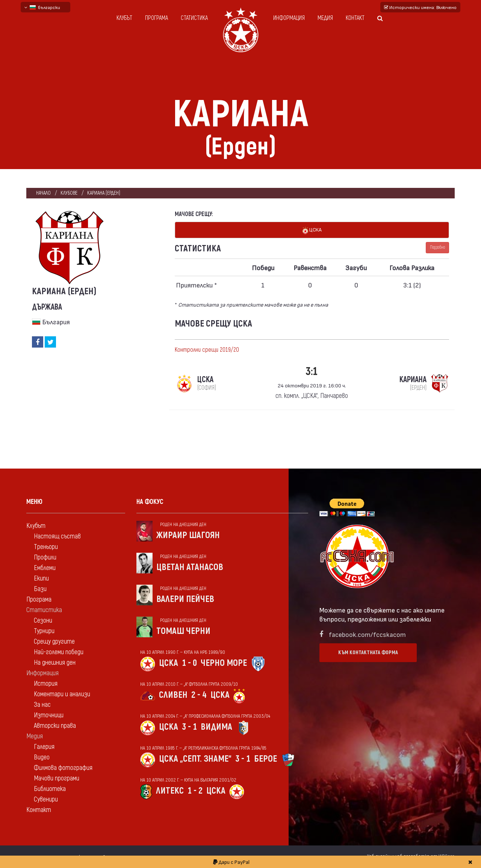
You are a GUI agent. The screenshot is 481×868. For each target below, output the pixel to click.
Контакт (355, 18)
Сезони (43, 621)
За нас (42, 705)
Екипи (41, 578)
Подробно (437, 247)
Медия (325, 18)
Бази (40, 589)
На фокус (150, 502)
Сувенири (46, 799)
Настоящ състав (57, 536)
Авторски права (55, 726)
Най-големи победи (59, 652)
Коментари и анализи (62, 694)
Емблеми (45, 568)
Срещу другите (54, 642)
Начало (43, 193)
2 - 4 (199, 695)
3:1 (312, 371)
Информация (289, 18)
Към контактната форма (368, 653)
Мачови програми (57, 778)
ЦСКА (312, 230)
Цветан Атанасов (190, 567)
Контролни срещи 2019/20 (207, 350)
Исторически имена (420, 7)
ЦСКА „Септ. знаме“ (195, 759)
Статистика (194, 18)
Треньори (46, 547)
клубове (69, 193)
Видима (216, 727)
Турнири (44, 631)
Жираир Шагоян (188, 535)
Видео (42, 757)
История (46, 684)
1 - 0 (189, 663)
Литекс (170, 791)
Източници (49, 715)
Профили (45, 557)
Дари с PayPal (231, 862)
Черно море (224, 663)
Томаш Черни (183, 631)
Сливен (173, 695)
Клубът (124, 18)
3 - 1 (189, 727)
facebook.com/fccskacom (367, 634)
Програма (157, 18)
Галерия (44, 747)
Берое (265, 759)
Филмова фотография (63, 768)
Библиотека (50, 789)
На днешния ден (55, 663)
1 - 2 (195, 791)
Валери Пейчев (185, 599)
